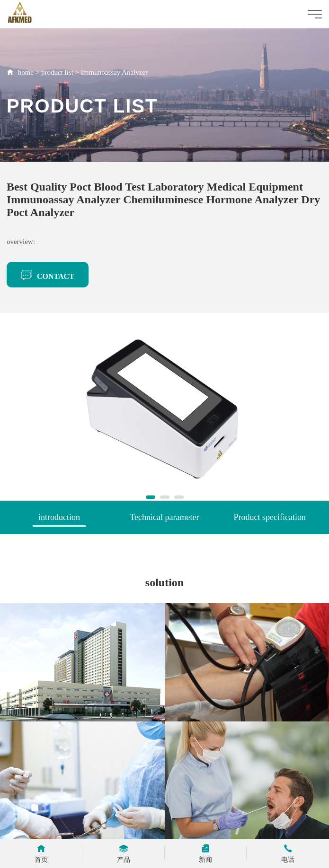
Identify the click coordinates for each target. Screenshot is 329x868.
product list (57, 72)
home (26, 72)
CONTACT (48, 275)
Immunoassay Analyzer (114, 72)
